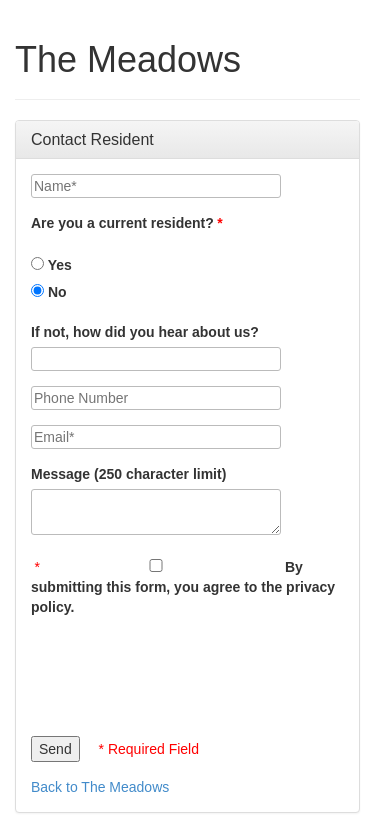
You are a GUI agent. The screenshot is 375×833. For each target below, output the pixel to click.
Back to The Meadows (100, 787)
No (49, 292)
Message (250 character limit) (128, 474)
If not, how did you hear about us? (145, 332)
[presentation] (183, 671)
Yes (51, 265)
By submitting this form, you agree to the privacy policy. (183, 587)
